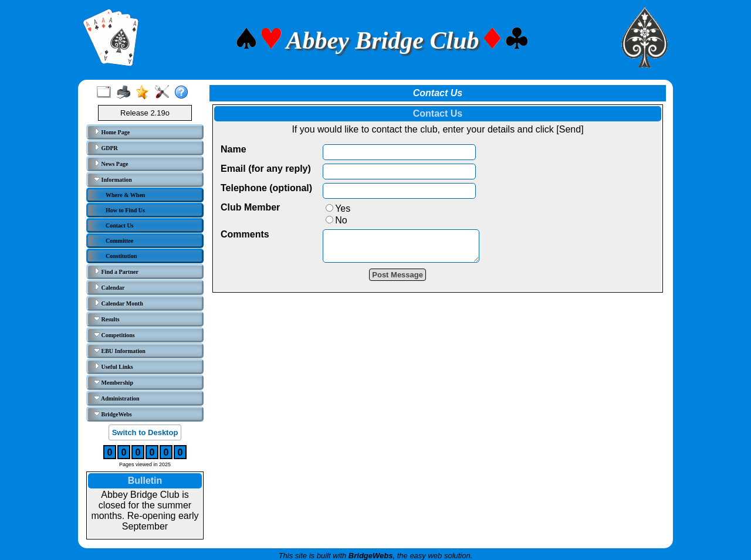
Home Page (112, 132)
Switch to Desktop (145, 432)
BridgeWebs (113, 414)
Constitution (121, 256)
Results (107, 319)
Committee (119, 241)
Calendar (109, 287)
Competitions (114, 335)
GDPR (106, 148)
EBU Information (120, 351)
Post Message (406, 280)
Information (113, 179)
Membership (114, 382)
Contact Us (120, 225)
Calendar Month (119, 303)
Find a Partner (116, 271)
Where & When (125, 195)
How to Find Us (125, 210)
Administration (117, 398)
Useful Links (114, 366)
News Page (111, 164)
